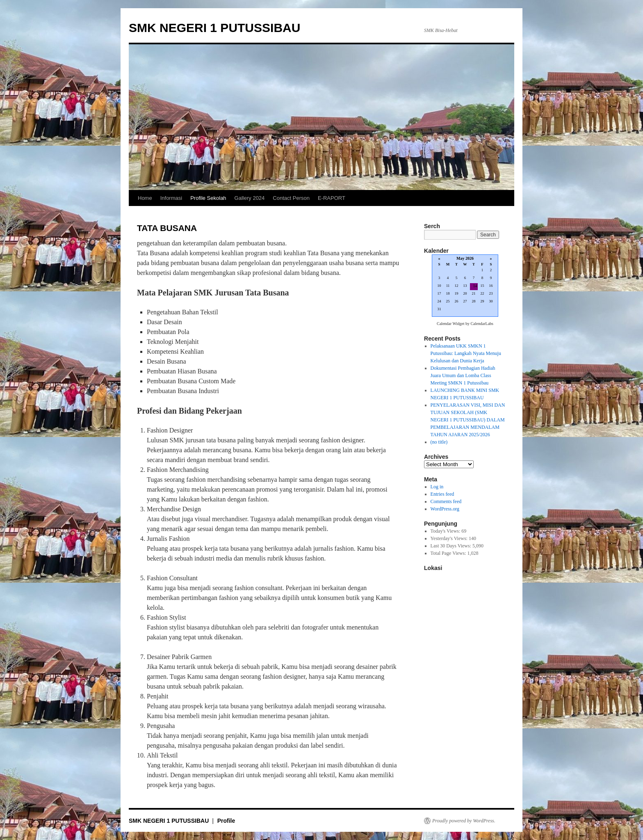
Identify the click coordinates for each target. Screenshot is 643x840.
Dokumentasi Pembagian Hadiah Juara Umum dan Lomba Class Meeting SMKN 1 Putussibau (463, 375)
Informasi (171, 198)
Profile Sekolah (208, 198)
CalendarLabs (482, 324)
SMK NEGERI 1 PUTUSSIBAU (214, 28)
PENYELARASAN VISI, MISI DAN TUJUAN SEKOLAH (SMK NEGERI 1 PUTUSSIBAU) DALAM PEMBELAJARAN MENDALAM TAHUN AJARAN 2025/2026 (468, 420)
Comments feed (446, 501)
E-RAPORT (332, 198)
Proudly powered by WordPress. (464, 821)
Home (145, 198)
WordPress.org (445, 509)
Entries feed (442, 494)
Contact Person (291, 198)
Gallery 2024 (250, 198)
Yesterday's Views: (450, 538)
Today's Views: (446, 531)
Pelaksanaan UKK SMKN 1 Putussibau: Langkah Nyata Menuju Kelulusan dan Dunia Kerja (466, 353)
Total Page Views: (449, 553)
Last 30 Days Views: (451, 546)
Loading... (465, 286)
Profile (226, 821)
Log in (437, 487)
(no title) (439, 442)
